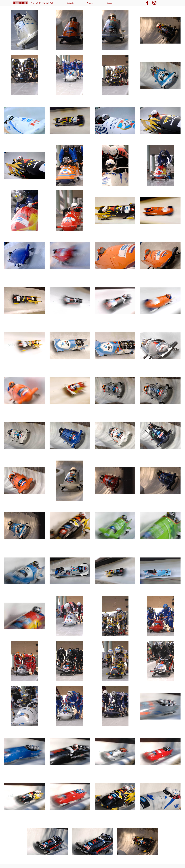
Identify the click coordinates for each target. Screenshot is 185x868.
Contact (109, 3)
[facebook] (147, 3)
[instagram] (154, 3)
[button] (25, 30)
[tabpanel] (92, 6)
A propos (90, 3)
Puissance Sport (21, 3)
